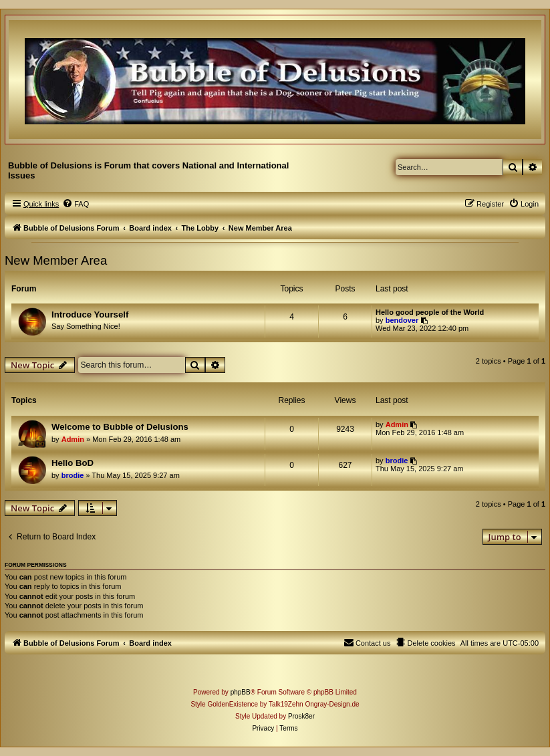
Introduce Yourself (90, 314)
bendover (402, 320)
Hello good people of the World (430, 312)
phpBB (241, 692)
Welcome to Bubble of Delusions (120, 427)
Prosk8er (301, 716)
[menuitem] (76, 204)
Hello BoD (73, 463)
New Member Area (56, 260)
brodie (73, 475)
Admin (73, 439)
